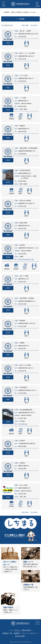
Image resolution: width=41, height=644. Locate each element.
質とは (17, 630)
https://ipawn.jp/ (23, 424)
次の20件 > (34, 25)
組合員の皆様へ (21, 636)
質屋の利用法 (8, 607)
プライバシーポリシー (29, 633)
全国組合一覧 (28, 585)
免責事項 (17, 633)
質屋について (28, 562)
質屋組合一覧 (7, 633)
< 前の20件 (25, 25)
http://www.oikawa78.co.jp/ (26, 259)
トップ (11, 630)
